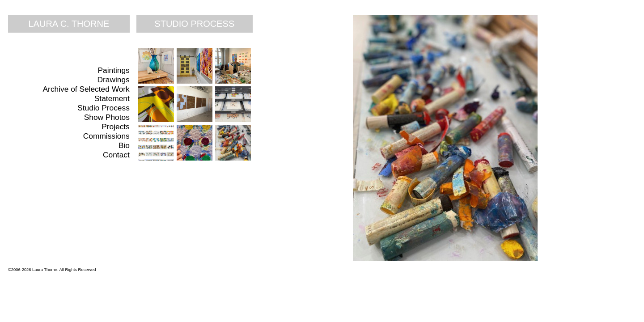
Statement (112, 98)
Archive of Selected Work (86, 89)
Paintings (114, 70)
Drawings (114, 80)
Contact (116, 155)
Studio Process (104, 108)
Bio (124, 145)
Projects (116, 127)
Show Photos (107, 117)
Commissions (106, 136)
